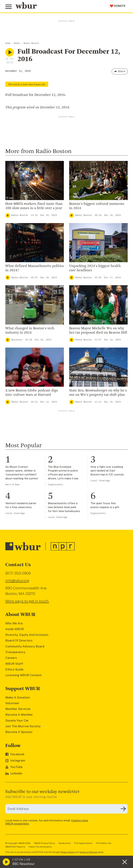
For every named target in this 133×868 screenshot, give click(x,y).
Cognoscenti (55, 485)
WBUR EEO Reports (15, 847)
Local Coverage (100, 481)
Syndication (65, 843)
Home (8, 43)
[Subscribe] (123, 809)
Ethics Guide (14, 669)
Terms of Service (88, 852)
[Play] (8, 215)
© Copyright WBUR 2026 (18, 843)
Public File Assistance (40, 847)
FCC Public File (104, 843)
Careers (11, 658)
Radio (17, 43)
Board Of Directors (19, 640)
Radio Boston (31, 43)
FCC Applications (83, 843)
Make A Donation (18, 697)
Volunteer (12, 703)
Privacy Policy (68, 852)
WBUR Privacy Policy (45, 843)
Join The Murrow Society (23, 726)
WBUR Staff (14, 664)
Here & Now (12, 485)
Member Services (18, 709)
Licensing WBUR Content (23, 675)
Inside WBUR (15, 629)
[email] (66, 809)
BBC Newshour (24, 864)
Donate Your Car (17, 720)
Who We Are (14, 623)
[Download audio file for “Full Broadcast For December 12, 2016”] (7, 59)
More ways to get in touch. (27, 601)
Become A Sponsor (19, 732)
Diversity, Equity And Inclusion (27, 635)
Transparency (15, 652)
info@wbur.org (17, 581)
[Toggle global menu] (9, 7)
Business (17, 340)
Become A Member (19, 715)
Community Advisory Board (25, 646)
